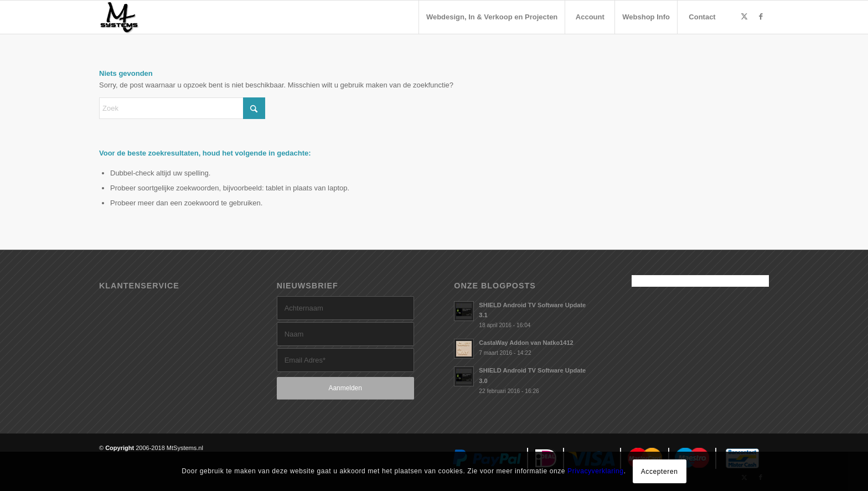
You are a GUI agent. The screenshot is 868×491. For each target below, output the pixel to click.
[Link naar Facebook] (761, 17)
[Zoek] (182, 108)
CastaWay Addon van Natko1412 (526, 343)
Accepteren (660, 472)
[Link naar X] (744, 17)
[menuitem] (492, 17)
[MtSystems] (119, 17)
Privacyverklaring (596, 471)
